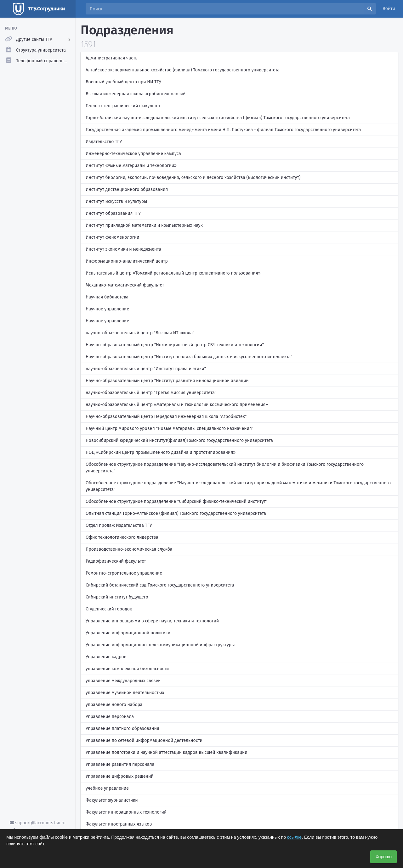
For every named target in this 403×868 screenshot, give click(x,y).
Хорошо (383, 857)
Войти (389, 9)
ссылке (294, 837)
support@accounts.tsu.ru (38, 823)
